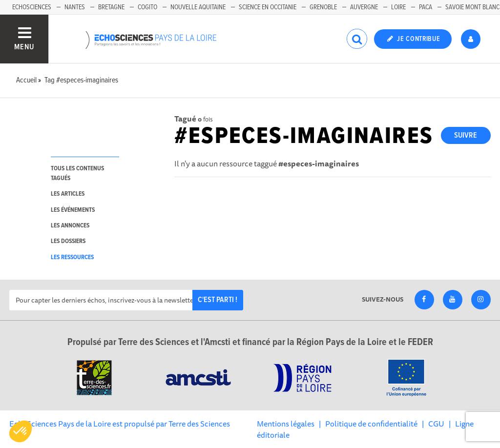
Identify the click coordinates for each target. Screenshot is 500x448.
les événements (73, 210)
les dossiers (68, 241)
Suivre (466, 135)
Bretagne (111, 7)
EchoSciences (32, 7)
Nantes (75, 7)
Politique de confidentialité (371, 424)
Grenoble (323, 7)
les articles (68, 194)
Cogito (147, 7)
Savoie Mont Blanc (472, 7)
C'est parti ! (218, 300)
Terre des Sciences (199, 424)
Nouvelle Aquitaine (198, 7)
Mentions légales (286, 424)
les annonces (70, 226)
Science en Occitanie (268, 7)
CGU (436, 424)
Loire (398, 7)
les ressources (72, 257)
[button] (21, 431)
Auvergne (364, 7)
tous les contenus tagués (77, 173)
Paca (426, 7)
